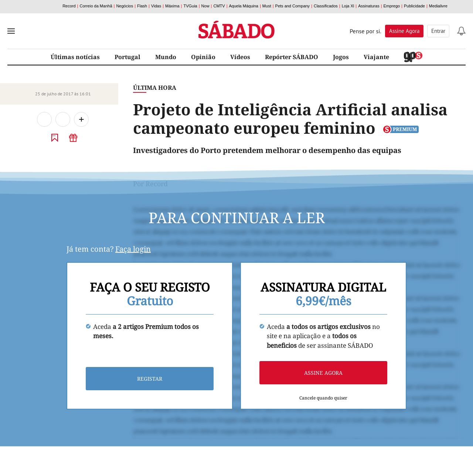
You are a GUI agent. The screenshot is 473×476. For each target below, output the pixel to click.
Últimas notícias (75, 57)
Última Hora (155, 88)
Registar (150, 379)
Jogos (341, 57)
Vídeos (240, 57)
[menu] (11, 31)
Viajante (376, 57)
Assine (404, 31)
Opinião (203, 57)
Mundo (166, 57)
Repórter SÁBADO (292, 57)
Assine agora (323, 373)
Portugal (127, 57)
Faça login (133, 249)
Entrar (438, 31)
